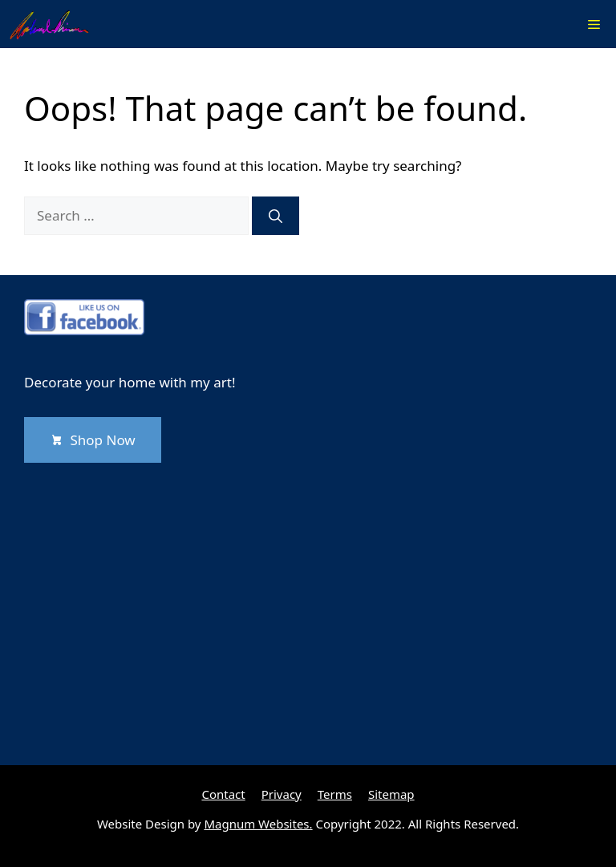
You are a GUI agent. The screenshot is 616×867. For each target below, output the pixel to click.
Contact (223, 794)
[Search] (276, 216)
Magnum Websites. (258, 824)
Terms (335, 794)
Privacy (282, 794)
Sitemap (391, 794)
